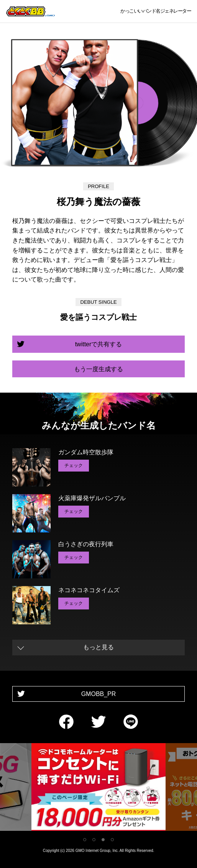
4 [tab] (112, 840)
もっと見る (98, 647)
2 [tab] (94, 840)
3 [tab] (103, 840)
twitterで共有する (99, 344)
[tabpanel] (98, 789)
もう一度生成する (98, 369)
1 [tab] (85, 840)
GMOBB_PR (99, 694)
